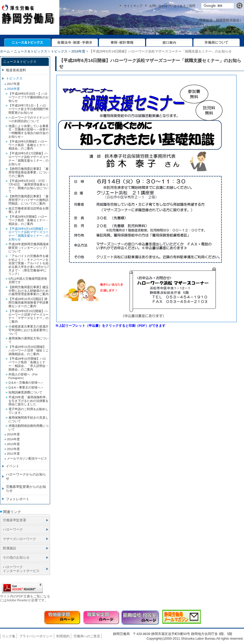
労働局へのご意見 (87, 636)
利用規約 (63, 636)
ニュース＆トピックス (31, 51)
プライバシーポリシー (36, 636)
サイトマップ (133, 6)
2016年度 (78, 51)
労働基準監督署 (15, 520)
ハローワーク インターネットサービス (21, 569)
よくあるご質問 (184, 6)
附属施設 (10, 548)
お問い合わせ (158, 6)
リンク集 (9, 636)
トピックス (59, 51)
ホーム (5, 51)
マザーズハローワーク (20, 539)
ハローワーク (13, 529)
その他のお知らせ (16, 557)
